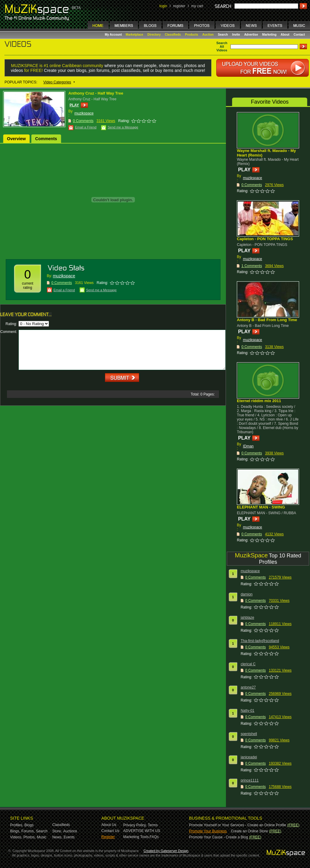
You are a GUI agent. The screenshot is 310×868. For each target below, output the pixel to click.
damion (247, 594)
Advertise (251, 35)
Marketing (269, 35)
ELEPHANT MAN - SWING (261, 507)
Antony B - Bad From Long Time (267, 320)
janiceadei (249, 757)
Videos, (16, 837)
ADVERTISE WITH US (142, 831)
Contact (299, 35)
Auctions (70, 831)
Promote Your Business (208, 831)
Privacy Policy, (135, 825)
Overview (16, 139)
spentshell (249, 734)
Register (108, 837)
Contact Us (110, 831)
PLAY (74, 105)
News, (57, 837)
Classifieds (173, 35)
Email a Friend (86, 127)
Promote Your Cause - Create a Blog (219, 837)
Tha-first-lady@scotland (260, 641)
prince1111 (250, 780)
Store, (57, 831)
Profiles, (17, 825)
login (163, 6)
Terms (153, 825)
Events (69, 837)
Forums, (28, 831)
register (179, 6)
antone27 (248, 687)
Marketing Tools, (137, 837)
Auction (208, 35)
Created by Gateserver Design (166, 851)
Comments (46, 139)
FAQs (154, 837)
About (285, 35)
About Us (109, 825)
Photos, (29, 837)
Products (192, 35)
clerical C (248, 664)
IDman (248, 446)
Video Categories (57, 82)
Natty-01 (248, 711)
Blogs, (15, 831)
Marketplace (135, 35)
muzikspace (84, 113)
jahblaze (248, 618)
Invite (236, 35)
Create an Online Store (249, 831)
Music (42, 837)
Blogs (29, 825)
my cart (197, 6)
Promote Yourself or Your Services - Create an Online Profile (238, 825)
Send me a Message (123, 127)
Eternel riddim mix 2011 (259, 401)
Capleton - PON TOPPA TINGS (265, 239)
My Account (114, 35)
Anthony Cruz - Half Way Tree (96, 93)
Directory (154, 35)
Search (223, 35)
